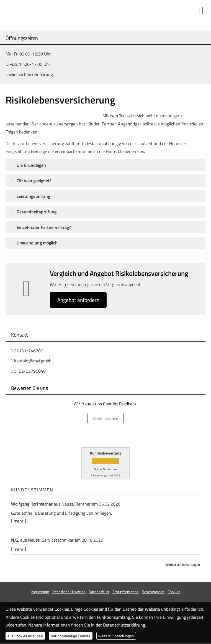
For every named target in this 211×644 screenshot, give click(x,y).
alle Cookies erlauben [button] (25, 636)
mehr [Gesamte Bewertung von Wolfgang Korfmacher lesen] (19, 521)
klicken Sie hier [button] (105, 419)
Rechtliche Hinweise (69, 591)
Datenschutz (99, 591)
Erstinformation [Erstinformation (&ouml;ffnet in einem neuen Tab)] (126, 591)
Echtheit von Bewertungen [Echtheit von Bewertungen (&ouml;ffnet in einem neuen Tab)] (183, 564)
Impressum (40, 591)
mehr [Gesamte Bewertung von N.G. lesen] (19, 549)
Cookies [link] (174, 591)
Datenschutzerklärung (124, 625)
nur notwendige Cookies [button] (71, 636)
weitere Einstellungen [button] (116, 636)
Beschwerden (153, 591)
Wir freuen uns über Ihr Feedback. (105, 404)
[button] (31, 165)
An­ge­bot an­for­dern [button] (79, 300)
